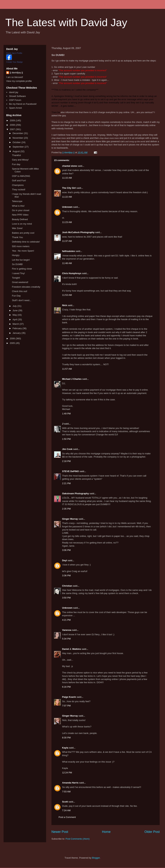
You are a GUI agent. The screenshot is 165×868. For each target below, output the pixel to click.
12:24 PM (67, 773)
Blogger (96, 858)
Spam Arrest (15, 108)
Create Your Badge (14, 62)
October (17, 142)
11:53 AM (67, 295)
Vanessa (67, 630)
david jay (14, 92)
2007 (13, 129)
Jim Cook (67, 449)
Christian (67, 586)
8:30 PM (66, 738)
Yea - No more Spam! (23, 251)
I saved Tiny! (18, 273)
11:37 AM (67, 241)
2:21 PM (66, 483)
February (18, 328)
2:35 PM (66, 509)
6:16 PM (66, 687)
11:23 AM (67, 222)
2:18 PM (66, 461)
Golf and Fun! (19, 180)
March (16, 324)
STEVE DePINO (71, 471)
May (15, 315)
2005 (13, 343)
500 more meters (21, 246)
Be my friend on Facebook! (23, 104)
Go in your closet (21, 210)
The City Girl (69, 188)
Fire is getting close (22, 269)
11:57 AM (67, 369)
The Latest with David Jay (66, 22)
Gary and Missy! (20, 160)
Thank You (17, 237)
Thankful (16, 155)
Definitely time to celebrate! (26, 242)
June (15, 310)
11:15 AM (67, 178)
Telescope (17, 201)
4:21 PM (66, 620)
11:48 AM (67, 263)
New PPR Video (20, 215)
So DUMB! (17, 264)
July (15, 306)
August (16, 151)
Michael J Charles (72, 379)
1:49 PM (66, 414)
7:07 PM (66, 706)
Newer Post (60, 832)
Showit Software (17, 96)
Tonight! (16, 278)
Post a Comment (67, 817)
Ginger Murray (70, 519)
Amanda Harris (70, 783)
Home (106, 832)
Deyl (64, 560)
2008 (13, 125)
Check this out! (20, 291)
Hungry (16, 255)
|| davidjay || (16, 73)
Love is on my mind (22, 224)
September (19, 147)
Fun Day (16, 296)
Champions (18, 185)
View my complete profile (19, 81)
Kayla (65, 748)
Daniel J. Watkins (71, 649)
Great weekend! (20, 282)
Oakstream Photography (75, 493)
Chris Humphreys (72, 273)
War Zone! (17, 228)
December (18, 133)
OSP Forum (15, 100)
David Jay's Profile (14, 53)
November (18, 138)
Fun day (16, 164)
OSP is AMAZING (21, 176)
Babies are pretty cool (23, 233)
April (15, 319)
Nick (64, 305)
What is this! (18, 206)
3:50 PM (66, 598)
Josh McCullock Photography (78, 232)
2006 (13, 338)
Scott (65, 802)
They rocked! (19, 190)
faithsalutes (68, 251)
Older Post (152, 832)
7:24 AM (66, 810)
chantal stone (70, 166)
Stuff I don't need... (22, 300)
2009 (13, 120)
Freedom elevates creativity (26, 287)
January (17, 333)
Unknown (67, 207)
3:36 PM (66, 576)
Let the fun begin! (21, 260)
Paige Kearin (69, 697)
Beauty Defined (20, 219)
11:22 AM (67, 197)
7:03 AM (66, 792)
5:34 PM (66, 639)
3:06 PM (66, 550)
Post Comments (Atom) (78, 839)
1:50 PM (66, 439)
